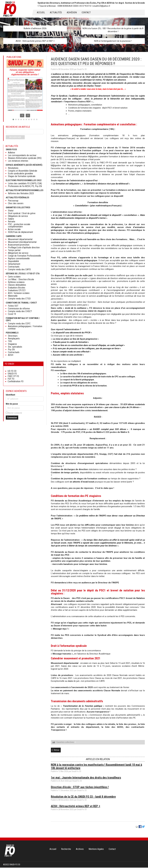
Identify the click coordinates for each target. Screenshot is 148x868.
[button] (13, 119)
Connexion (12, 418)
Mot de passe (12, 404)
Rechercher (15, 137)
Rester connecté (15, 413)
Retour (57, 750)
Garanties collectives (65, 743)
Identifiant (10, 395)
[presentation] (22, 115)
